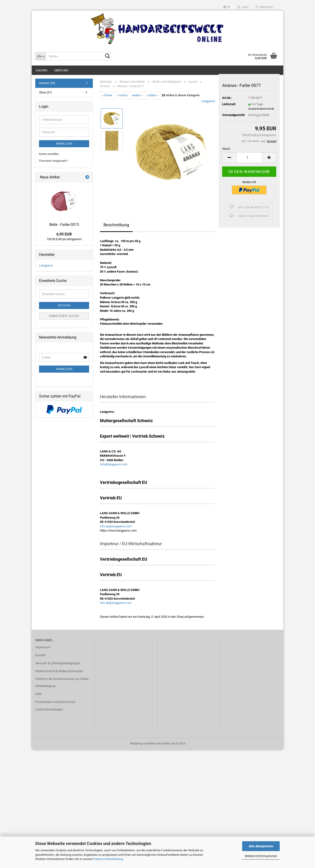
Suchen (41, 70)
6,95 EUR (64, 234)
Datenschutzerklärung (108, 859)
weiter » (137, 95)
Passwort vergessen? (53, 161)
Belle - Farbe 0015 (64, 225)
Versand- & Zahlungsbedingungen (58, 663)
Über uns (61, 70)
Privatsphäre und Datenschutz (55, 702)
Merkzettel (264, 7)
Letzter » (153, 95)
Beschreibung (116, 225)
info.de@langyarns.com (116, 526)
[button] (227, 7)
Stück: (226, 149)
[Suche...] (40, 56)
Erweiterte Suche (64, 316)
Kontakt (40, 655)
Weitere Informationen (261, 856)
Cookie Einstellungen (49, 709)
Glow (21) (45, 92)
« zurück (122, 95)
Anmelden (64, 144)
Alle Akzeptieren (261, 846)
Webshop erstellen (142, 743)
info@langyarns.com (114, 464)
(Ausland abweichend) (261, 109)
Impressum (43, 647)
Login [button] (243, 7)
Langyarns (208, 101)
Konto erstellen (49, 154)
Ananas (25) (47, 83)
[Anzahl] (249, 158)
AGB (38, 694)
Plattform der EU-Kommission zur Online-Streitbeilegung (62, 682)
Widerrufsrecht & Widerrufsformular (59, 671)
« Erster (107, 95)
